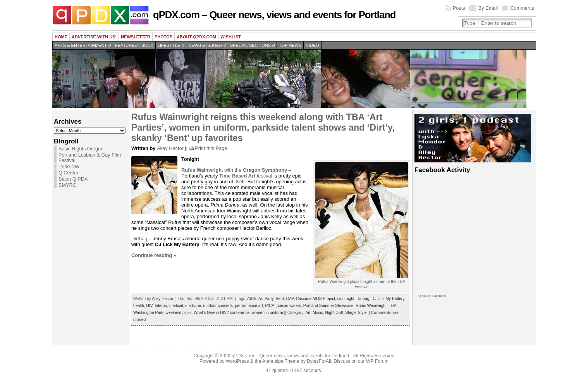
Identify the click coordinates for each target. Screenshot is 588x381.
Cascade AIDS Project (315, 299)
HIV (150, 306)
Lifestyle (169, 45)
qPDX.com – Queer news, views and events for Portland (274, 15)
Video (312, 45)
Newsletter (136, 37)
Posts (459, 8)
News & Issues (205, 45)
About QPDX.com (196, 37)
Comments (522, 8)
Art (308, 313)
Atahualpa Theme (281, 361)
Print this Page (211, 148)
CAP (290, 299)
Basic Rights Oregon (81, 149)
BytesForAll (319, 361)
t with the (234, 170)
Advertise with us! (94, 37)
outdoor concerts (218, 306)
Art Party (266, 299)
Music (318, 313)
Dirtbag (140, 239)
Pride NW (69, 167)
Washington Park (148, 313)
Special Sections (250, 45)
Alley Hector (170, 148)
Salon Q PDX (73, 179)
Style (362, 313)
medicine (193, 306)
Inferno (161, 306)
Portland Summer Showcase (328, 306)
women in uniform (267, 313)
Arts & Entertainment (81, 45)
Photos (163, 37)
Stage (350, 313)
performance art (249, 306)
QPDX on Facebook (432, 296)
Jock (148, 45)
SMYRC (67, 185)
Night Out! (334, 313)
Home (61, 37)
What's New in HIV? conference (222, 313)
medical (176, 306)
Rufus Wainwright (371, 306)
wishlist (231, 37)
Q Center (68, 173)
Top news (290, 45)
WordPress (237, 361)
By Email (488, 8)
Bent (280, 299)
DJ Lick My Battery (388, 299)
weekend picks (178, 313)
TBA (393, 306)
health (139, 306)
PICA (270, 306)
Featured (126, 45)
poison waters (289, 306)
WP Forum (377, 361)
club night (346, 299)
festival (246, 176)
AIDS (252, 299)
